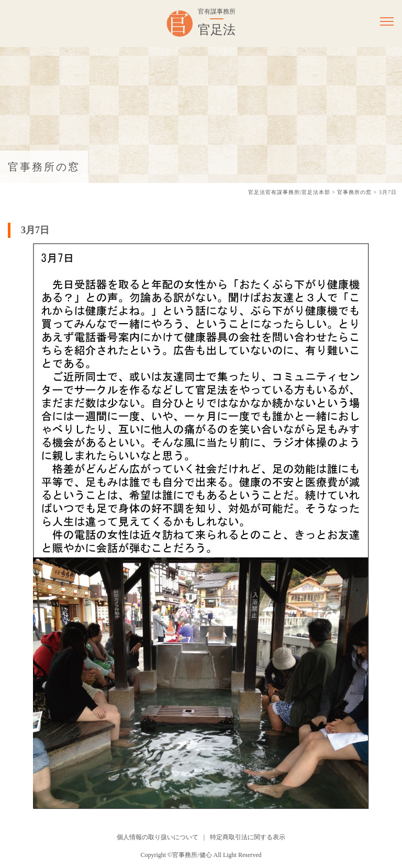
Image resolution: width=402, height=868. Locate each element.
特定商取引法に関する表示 (248, 837)
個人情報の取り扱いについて (158, 837)
